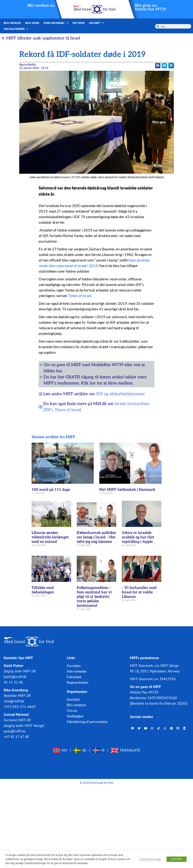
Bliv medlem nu (41, 6)
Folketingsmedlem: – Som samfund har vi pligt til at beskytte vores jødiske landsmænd (94, 597)
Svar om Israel (56, 23)
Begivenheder (78, 682)
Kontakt (73, 699)
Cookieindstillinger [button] (150, 859)
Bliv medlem (12, 23)
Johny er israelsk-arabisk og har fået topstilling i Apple (138, 537)
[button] (158, 66)
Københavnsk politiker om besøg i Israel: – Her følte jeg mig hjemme (96, 537)
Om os (72, 710)
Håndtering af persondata (87, 722)
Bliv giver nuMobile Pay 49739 (150, 7)
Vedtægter (75, 716)
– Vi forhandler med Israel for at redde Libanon (139, 592)
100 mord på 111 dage (51, 490)
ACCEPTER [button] (177, 859)
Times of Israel (80, 296)
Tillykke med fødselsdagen (43, 590)
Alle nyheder (77, 671)
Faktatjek (74, 677)
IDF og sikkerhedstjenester (121, 394)
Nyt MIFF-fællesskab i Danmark (127, 490)
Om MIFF (96, 23)
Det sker (79, 23)
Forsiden (74, 666)
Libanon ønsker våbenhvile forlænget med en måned (50, 537)
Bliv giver (32, 23)
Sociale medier (16, 29)
